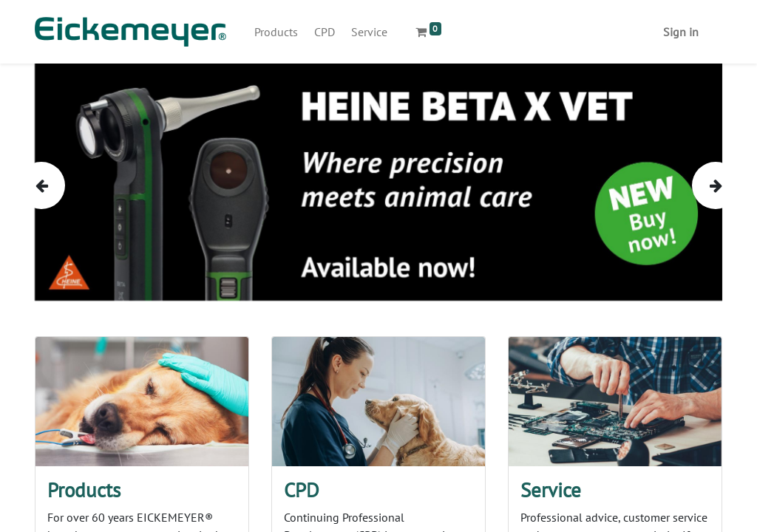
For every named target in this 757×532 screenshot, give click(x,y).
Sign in (681, 32)
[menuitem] (276, 32)
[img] (48, 185)
